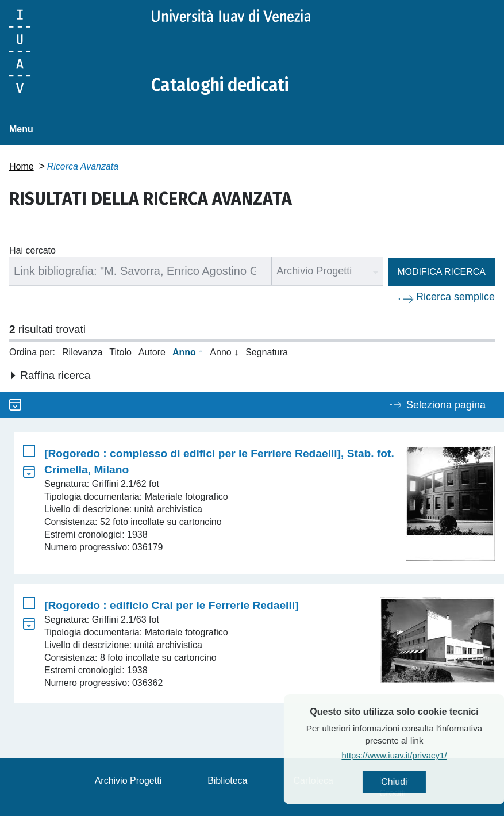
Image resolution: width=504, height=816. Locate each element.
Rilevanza (82, 352)
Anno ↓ (224, 352)
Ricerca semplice (455, 297)
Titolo (120, 352)
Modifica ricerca (441, 272)
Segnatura (267, 352)
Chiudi (419, 782)
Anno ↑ (188, 352)
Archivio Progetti (128, 781)
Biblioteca (227, 781)
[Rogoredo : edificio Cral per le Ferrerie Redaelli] (171, 605)
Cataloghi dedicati (220, 85)
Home (22, 166)
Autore (152, 352)
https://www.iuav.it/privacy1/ (419, 755)
